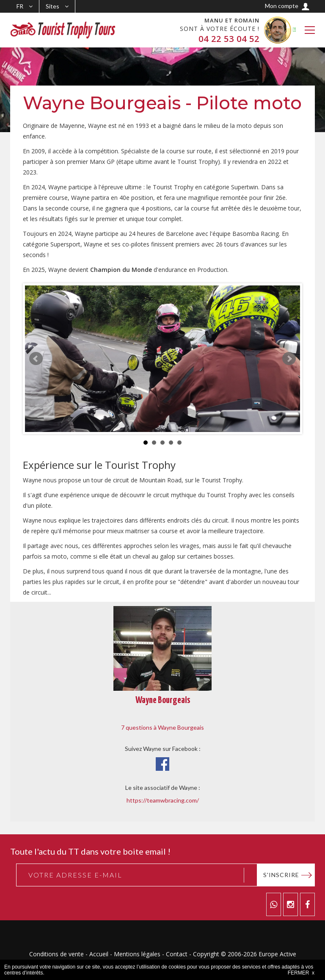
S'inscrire (281, 875)
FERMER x (301, 973)
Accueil (99, 954)
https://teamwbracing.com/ (163, 800)
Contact (177, 954)
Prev (36, 359)
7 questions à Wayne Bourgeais (162, 727)
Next (289, 359)
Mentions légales (137, 954)
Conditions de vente (56, 954)
